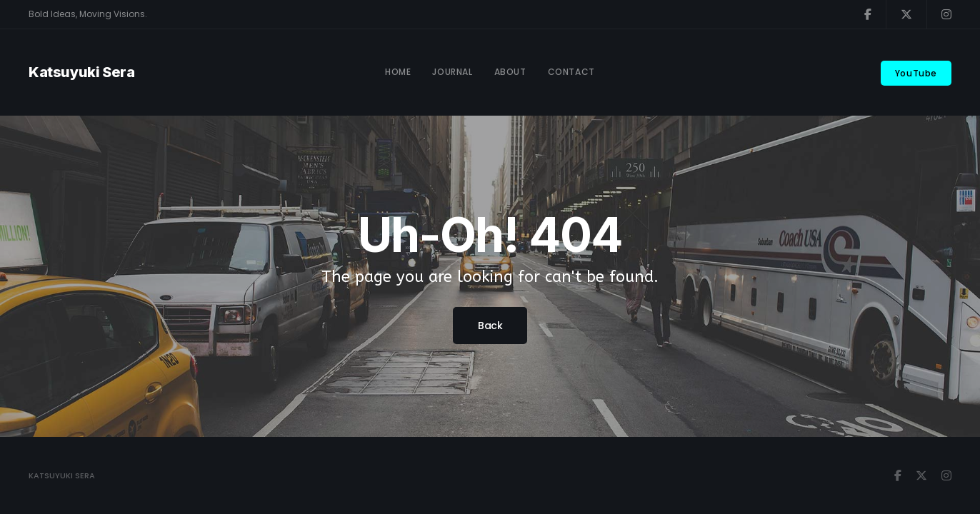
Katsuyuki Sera (81, 72)
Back (490, 326)
